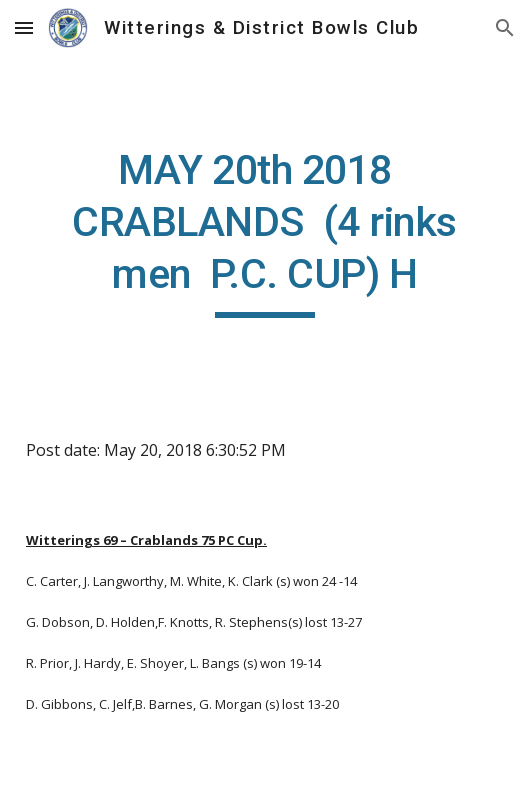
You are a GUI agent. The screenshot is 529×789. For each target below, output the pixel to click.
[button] (24, 27)
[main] (264, 231)
